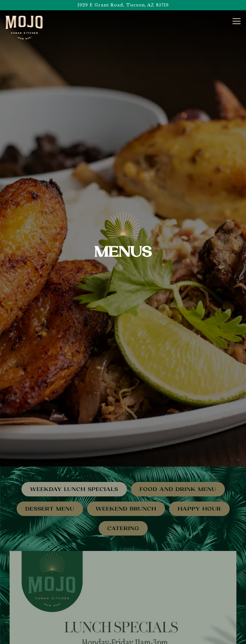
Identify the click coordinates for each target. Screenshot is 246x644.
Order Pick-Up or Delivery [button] (123, 623)
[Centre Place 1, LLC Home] (24, 28)
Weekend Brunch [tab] (126, 486)
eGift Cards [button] (123, 637)
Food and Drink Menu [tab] (178, 466)
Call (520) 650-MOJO (123, 609)
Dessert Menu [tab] (50, 486)
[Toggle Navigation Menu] (237, 21)
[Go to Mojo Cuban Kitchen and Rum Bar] (123, 5)
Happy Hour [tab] (199, 486)
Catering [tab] (123, 505)
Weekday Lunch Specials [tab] (74, 466)
